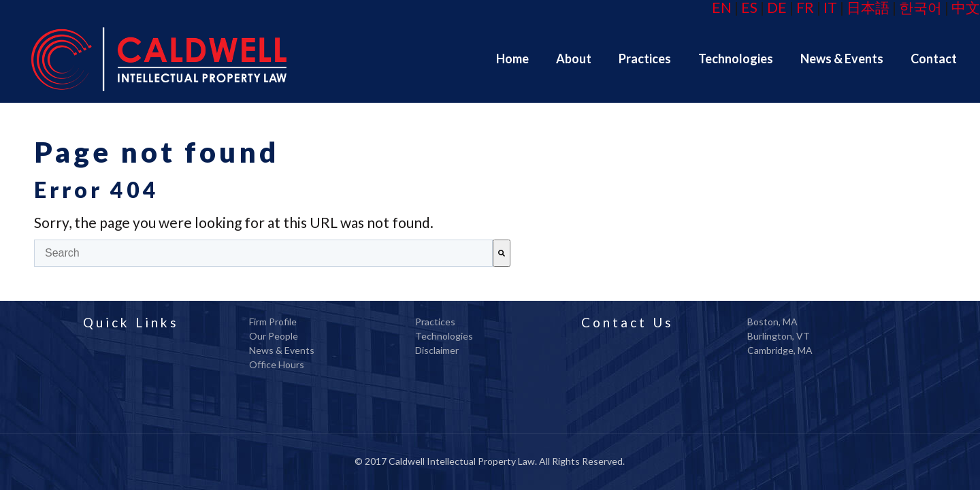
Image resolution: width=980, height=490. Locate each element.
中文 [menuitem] (966, 7)
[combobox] (263, 253)
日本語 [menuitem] (868, 7)
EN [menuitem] (722, 7)
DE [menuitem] (777, 7)
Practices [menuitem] (435, 322)
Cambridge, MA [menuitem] (780, 350)
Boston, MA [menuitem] (772, 322)
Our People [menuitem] (274, 336)
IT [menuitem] (830, 7)
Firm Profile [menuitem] (273, 322)
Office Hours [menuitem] (277, 364)
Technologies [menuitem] (444, 336)
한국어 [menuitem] (920, 7)
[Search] (502, 253)
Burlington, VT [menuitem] (779, 336)
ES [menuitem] (749, 7)
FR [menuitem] (805, 7)
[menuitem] (512, 59)
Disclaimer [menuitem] (437, 350)
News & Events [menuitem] (282, 350)
